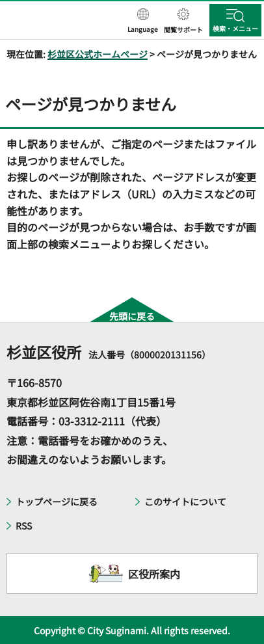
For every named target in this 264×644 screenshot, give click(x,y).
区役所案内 (154, 574)
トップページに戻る (57, 502)
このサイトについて (185, 502)
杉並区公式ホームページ (98, 54)
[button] (143, 21)
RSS (24, 526)
